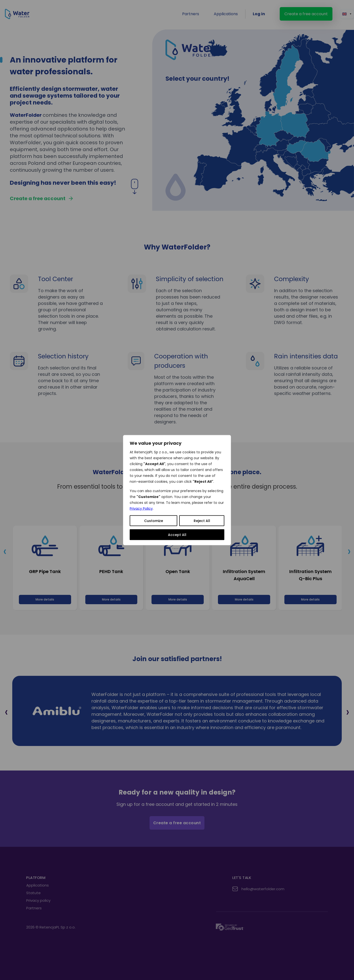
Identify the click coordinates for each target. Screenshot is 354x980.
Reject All (202, 521)
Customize (154, 521)
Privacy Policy (141, 508)
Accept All (177, 535)
